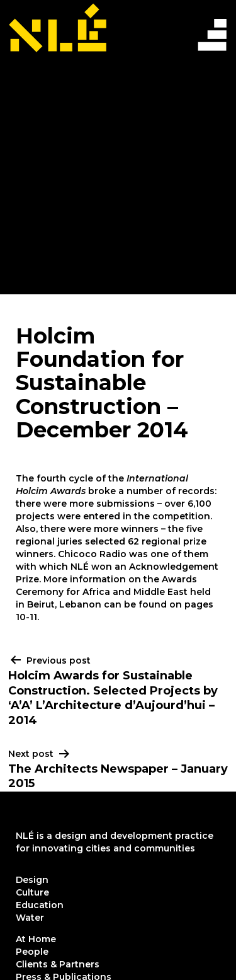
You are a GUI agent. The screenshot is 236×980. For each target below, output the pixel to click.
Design (32, 880)
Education (40, 905)
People (32, 952)
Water (30, 918)
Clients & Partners (58, 964)
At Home (36, 939)
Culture (32, 892)
